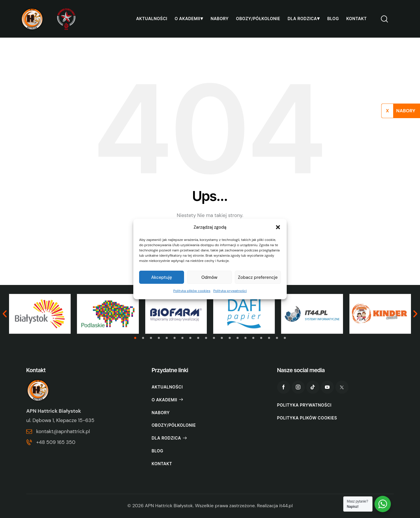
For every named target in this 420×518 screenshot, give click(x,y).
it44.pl (286, 506)
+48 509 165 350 (56, 442)
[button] (278, 227)
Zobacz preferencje (258, 277)
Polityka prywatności (230, 291)
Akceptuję (162, 277)
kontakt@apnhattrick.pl (63, 431)
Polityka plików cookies (192, 291)
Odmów (209, 277)
